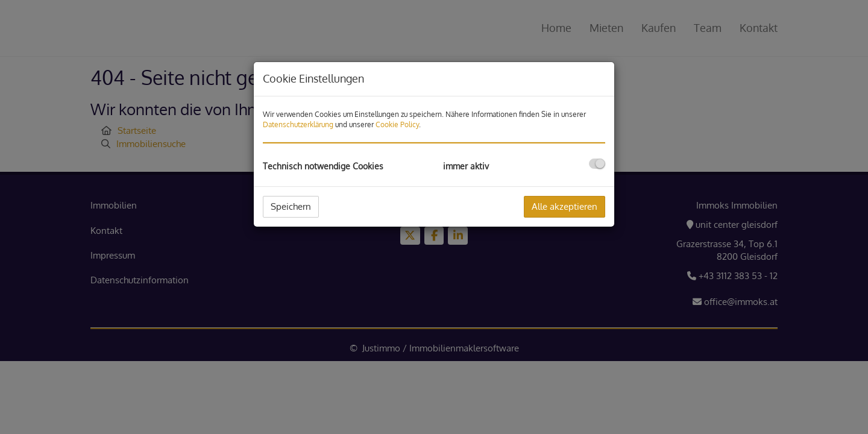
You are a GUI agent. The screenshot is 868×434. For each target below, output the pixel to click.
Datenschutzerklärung (298, 124)
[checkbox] (597, 164)
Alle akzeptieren (565, 206)
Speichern (291, 206)
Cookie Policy (397, 124)
